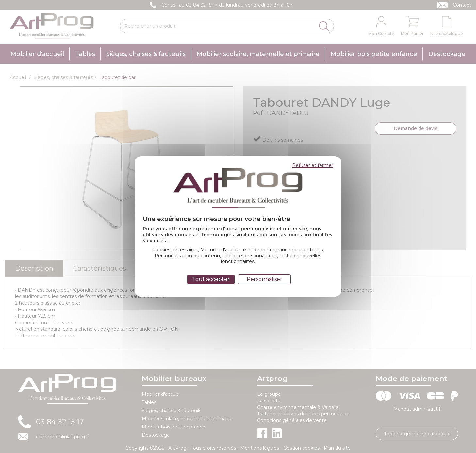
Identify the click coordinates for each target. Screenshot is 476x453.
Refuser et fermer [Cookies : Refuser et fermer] (313, 165)
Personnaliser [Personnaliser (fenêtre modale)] (264, 279)
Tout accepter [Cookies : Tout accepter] (211, 279)
